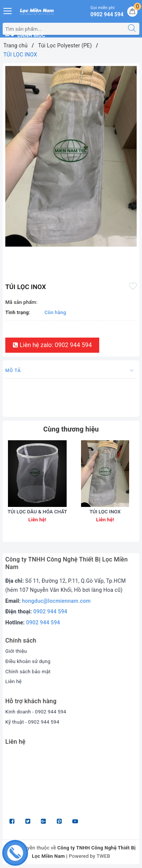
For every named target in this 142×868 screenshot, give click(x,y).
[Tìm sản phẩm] (64, 29)
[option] (71, 156)
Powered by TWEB (90, 856)
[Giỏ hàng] (132, 12)
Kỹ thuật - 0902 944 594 (32, 722)
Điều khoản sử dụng (28, 661)
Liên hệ (13, 681)
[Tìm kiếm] (132, 29)
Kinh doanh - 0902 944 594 (36, 712)
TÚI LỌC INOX (105, 512)
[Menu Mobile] (8, 10)
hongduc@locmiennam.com (56, 601)
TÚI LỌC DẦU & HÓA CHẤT (37, 512)
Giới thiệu (16, 651)
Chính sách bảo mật (28, 672)
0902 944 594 (50, 612)
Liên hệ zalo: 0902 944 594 (52, 345)
